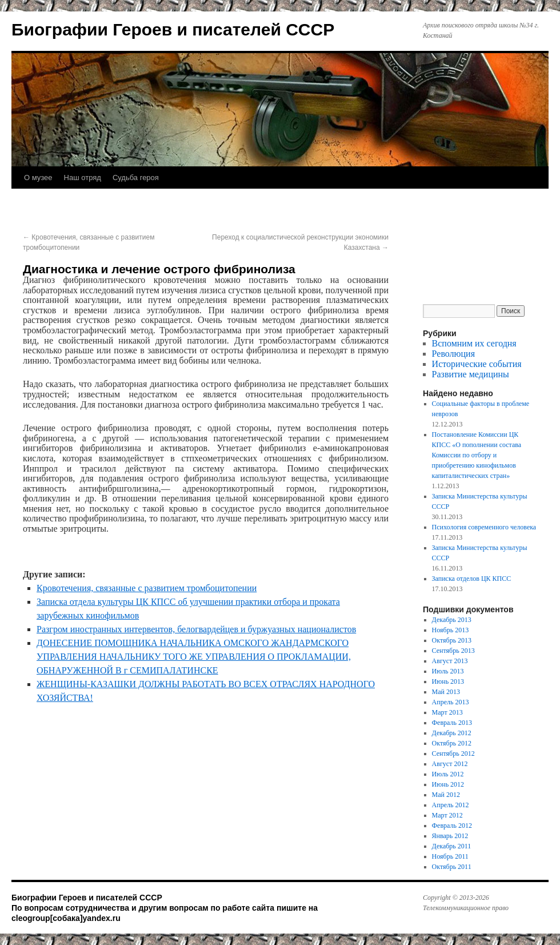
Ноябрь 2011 (450, 856)
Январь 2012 (450, 836)
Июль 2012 (448, 774)
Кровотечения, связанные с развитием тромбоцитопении (147, 588)
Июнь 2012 (448, 784)
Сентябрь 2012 (453, 753)
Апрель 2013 (451, 702)
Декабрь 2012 (452, 733)
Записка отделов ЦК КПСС (472, 579)
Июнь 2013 (448, 681)
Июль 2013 (448, 671)
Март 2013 (447, 712)
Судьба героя (136, 178)
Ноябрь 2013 (451, 630)
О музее (38, 178)
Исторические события (477, 364)
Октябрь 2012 (452, 743)
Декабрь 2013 (452, 620)
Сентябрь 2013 (453, 651)
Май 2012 (446, 795)
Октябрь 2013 (452, 640)
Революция (453, 354)
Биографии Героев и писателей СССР (173, 29)
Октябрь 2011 (452, 867)
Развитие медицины (471, 374)
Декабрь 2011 (452, 846)
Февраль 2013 (452, 723)
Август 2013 (450, 661)
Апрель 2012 (451, 805)
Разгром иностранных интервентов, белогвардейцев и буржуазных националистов (196, 629)
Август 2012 (450, 764)
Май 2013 (446, 692)
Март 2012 (447, 815)
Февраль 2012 (452, 826)
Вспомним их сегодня (474, 343)
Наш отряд (83, 178)
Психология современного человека (484, 527)
